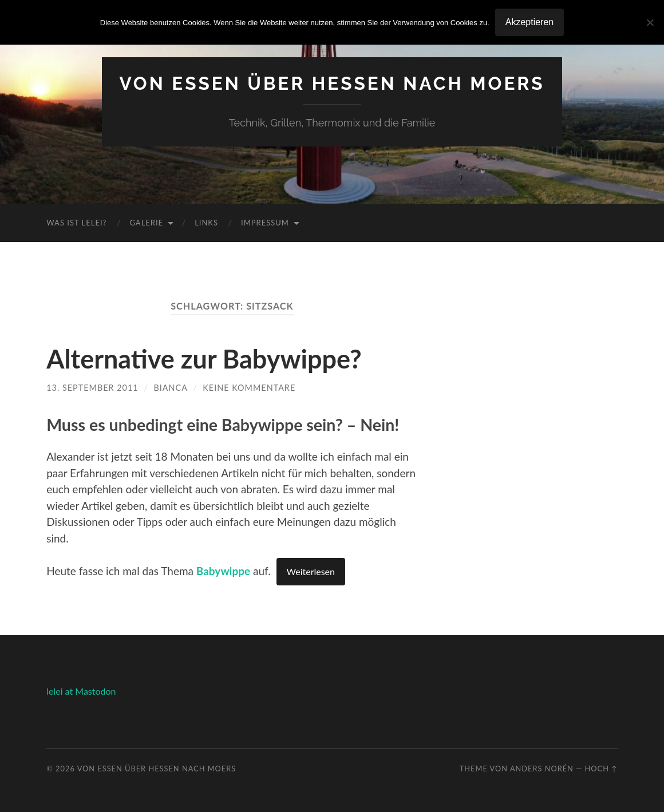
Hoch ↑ (601, 769)
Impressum (265, 223)
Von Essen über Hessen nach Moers (332, 83)
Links (206, 223)
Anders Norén (542, 769)
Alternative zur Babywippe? (204, 359)
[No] (650, 22)
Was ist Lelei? (76, 223)
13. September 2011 (92, 388)
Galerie (146, 223)
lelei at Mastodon (81, 691)
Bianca (171, 388)
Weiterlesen (311, 571)
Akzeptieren (530, 22)
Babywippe (223, 571)
